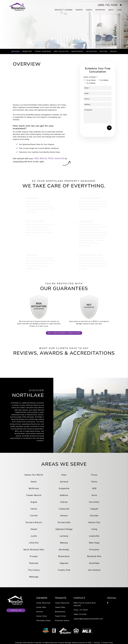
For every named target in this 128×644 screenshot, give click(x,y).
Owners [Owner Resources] (69, 10)
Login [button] (119, 10)
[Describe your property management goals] (98, 116)
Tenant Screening (43, 51)
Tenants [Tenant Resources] (79, 10)
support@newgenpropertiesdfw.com (88, 619)
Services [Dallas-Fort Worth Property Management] (58, 10)
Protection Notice (62, 621)
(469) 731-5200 (107, 5)
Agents (89, 10)
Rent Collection (61, 51)
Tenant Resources (62, 603)
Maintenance (77, 51)
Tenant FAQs (60, 607)
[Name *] (98, 88)
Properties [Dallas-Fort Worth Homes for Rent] (100, 10)
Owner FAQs (41, 607)
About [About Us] (111, 10)
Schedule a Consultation (64, 39)
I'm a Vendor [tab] (91, 83)
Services (40, 612)
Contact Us (16, 610)
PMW (90, 643)
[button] (120, 5)
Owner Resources (43, 603)
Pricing (113, 51)
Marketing (27, 51)
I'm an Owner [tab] (91, 80)
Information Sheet (43, 621)
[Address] (98, 104)
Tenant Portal (60, 616)
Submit (109, 128)
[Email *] (98, 93)
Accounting (92, 51)
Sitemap (97, 643)
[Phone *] (98, 99)
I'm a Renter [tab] (104, 80)
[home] (18, 7)
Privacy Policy (108, 643)
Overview (15, 51)
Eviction (103, 51)
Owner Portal (42, 616)
